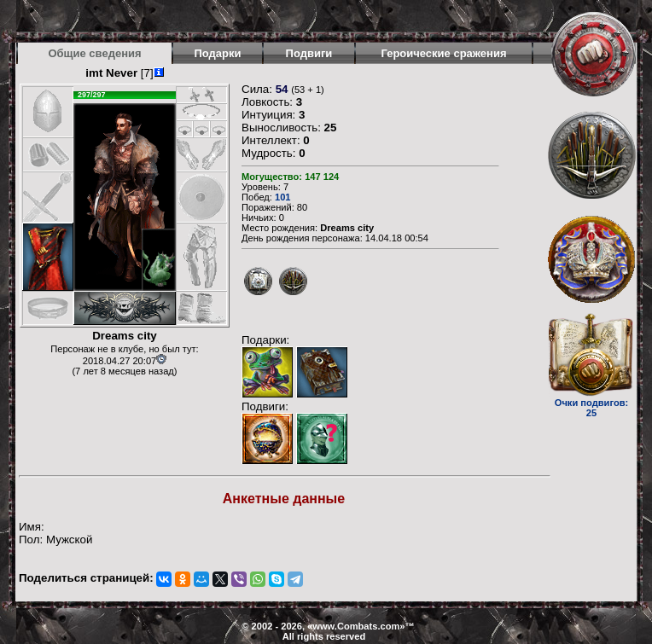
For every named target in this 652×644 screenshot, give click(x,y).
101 (283, 197)
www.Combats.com (356, 626)
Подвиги (309, 53)
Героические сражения (443, 53)
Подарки (217, 53)
